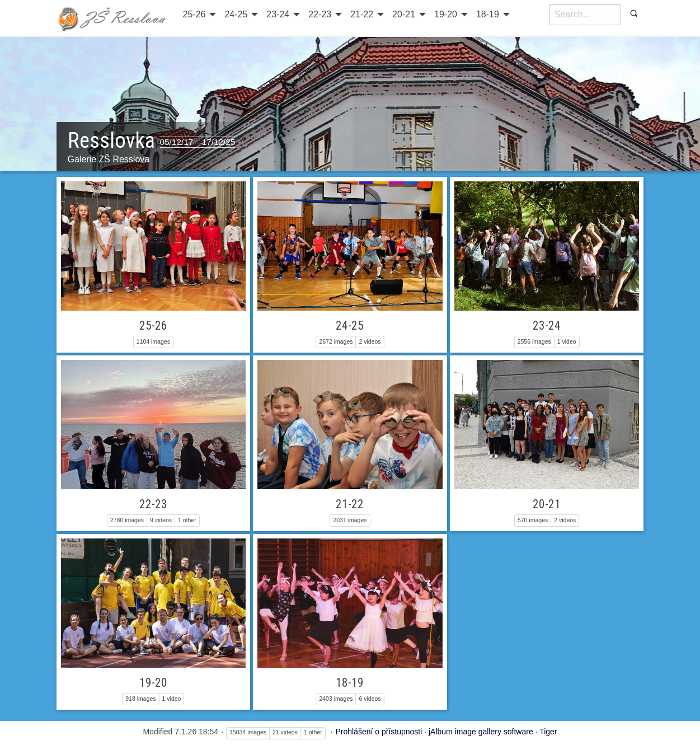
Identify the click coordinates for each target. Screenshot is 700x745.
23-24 (278, 14)
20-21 (404, 14)
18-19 (488, 14)
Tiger (548, 732)
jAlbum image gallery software (481, 732)
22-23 (320, 14)
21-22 (362, 14)
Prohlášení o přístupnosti (379, 732)
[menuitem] (198, 15)
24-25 (236, 14)
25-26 (194, 14)
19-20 (446, 14)
